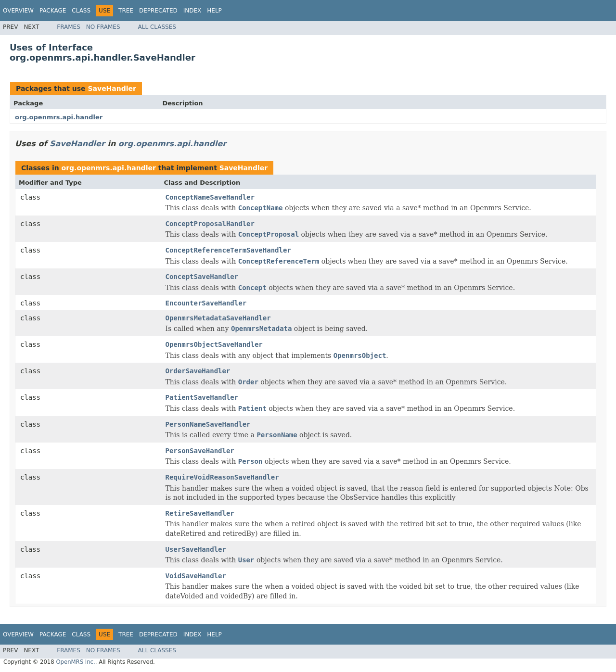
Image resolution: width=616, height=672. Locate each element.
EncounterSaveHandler (206, 303)
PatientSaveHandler (202, 397)
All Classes (157, 27)
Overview (18, 11)
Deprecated (158, 11)
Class (81, 11)
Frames (69, 27)
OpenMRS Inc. (75, 662)
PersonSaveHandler (200, 451)
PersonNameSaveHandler (208, 424)
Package (53, 11)
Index (192, 11)
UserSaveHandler (196, 549)
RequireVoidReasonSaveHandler (222, 477)
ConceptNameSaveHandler (210, 197)
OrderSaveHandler (198, 371)
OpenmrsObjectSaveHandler (214, 344)
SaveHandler (112, 89)
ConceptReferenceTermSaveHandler (228, 250)
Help (214, 11)
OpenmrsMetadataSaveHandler (218, 318)
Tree (126, 11)
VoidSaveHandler (196, 576)
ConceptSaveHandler (202, 277)
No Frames (103, 27)
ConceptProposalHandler (210, 224)
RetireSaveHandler (200, 513)
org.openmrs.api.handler (59, 117)
